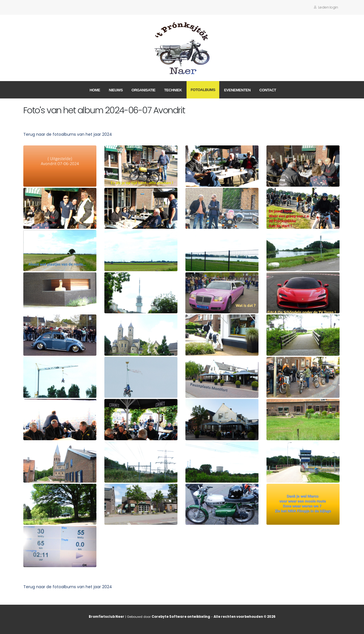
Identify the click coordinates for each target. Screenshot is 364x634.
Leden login (326, 7)
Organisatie (144, 90)
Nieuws (116, 90)
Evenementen (237, 90)
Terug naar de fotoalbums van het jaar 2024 (68, 134)
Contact (268, 90)
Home (95, 90)
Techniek (173, 90)
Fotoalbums (203, 90)
